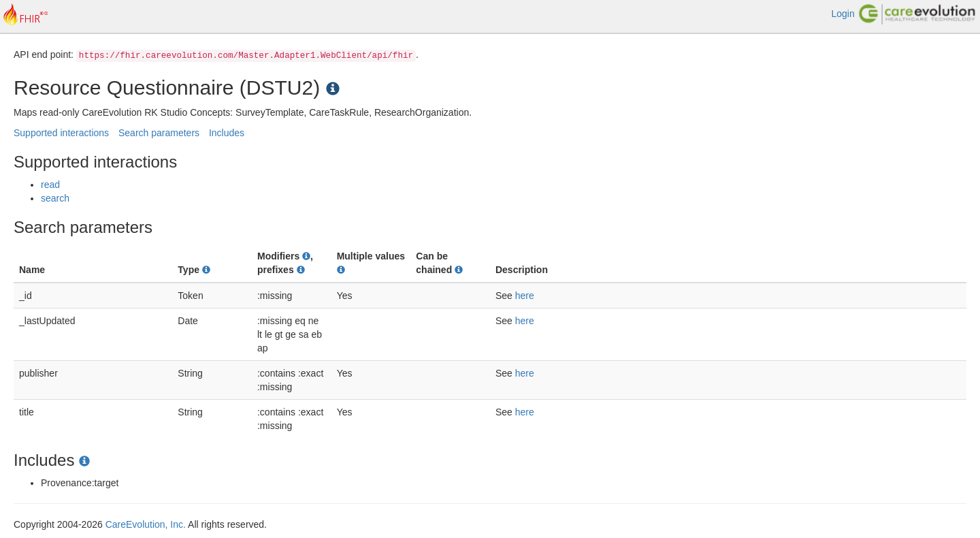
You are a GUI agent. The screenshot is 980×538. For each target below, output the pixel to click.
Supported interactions (61, 133)
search (55, 198)
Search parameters (159, 133)
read (50, 185)
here (525, 296)
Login (843, 14)
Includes (227, 133)
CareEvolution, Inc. (146, 524)
